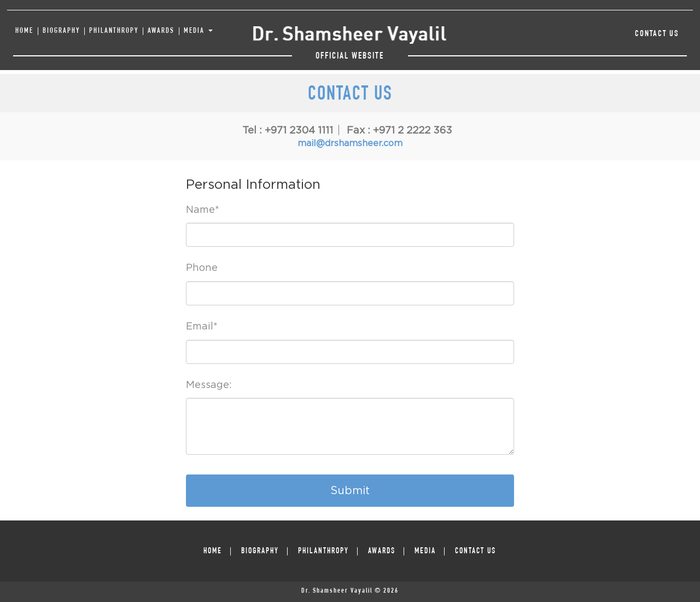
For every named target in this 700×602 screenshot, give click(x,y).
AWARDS (161, 31)
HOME (24, 31)
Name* (203, 209)
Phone (202, 267)
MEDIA (198, 31)
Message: (209, 384)
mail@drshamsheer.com (350, 143)
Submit (350, 490)
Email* (202, 326)
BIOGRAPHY (61, 31)
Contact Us (657, 34)
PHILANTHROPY (114, 31)
